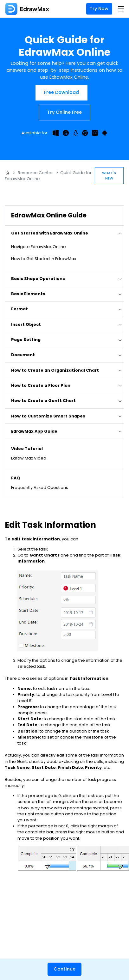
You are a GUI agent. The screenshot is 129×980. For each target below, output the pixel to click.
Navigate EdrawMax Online (39, 247)
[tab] (64, 233)
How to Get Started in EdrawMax (44, 259)
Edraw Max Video (29, 458)
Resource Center (35, 173)
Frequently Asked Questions (40, 487)
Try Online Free (64, 112)
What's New (109, 176)
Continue (64, 969)
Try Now (99, 9)
